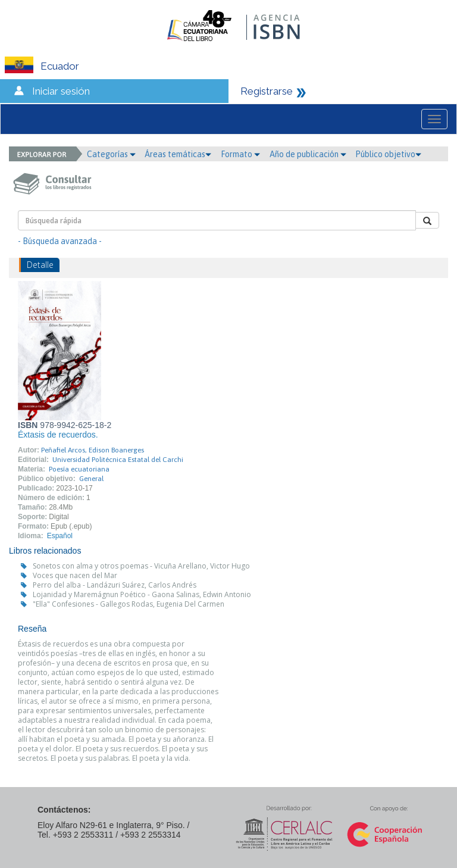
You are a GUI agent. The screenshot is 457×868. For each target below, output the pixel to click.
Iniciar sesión (61, 91)
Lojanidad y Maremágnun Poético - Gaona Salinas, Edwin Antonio (142, 594)
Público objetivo (388, 154)
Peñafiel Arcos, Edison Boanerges (93, 450)
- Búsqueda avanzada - (60, 241)
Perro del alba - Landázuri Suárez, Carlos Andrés (115, 585)
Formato (240, 154)
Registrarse (267, 91)
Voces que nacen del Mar (75, 575)
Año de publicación (308, 154)
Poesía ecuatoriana (79, 469)
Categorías (111, 154)
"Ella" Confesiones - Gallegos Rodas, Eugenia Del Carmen (129, 604)
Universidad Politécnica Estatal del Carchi (118, 460)
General (91, 479)
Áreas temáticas (178, 154)
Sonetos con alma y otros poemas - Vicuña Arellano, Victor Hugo (141, 566)
